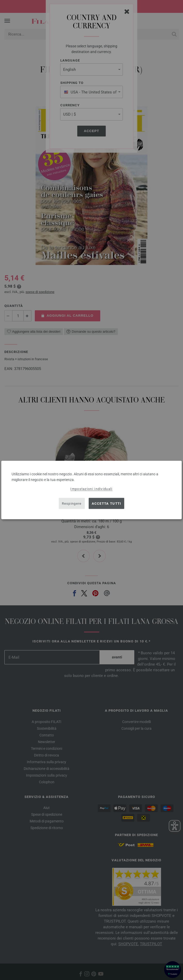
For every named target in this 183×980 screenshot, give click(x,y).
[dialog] (91, 490)
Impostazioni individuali (91, 489)
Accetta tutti (107, 503)
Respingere (72, 503)
